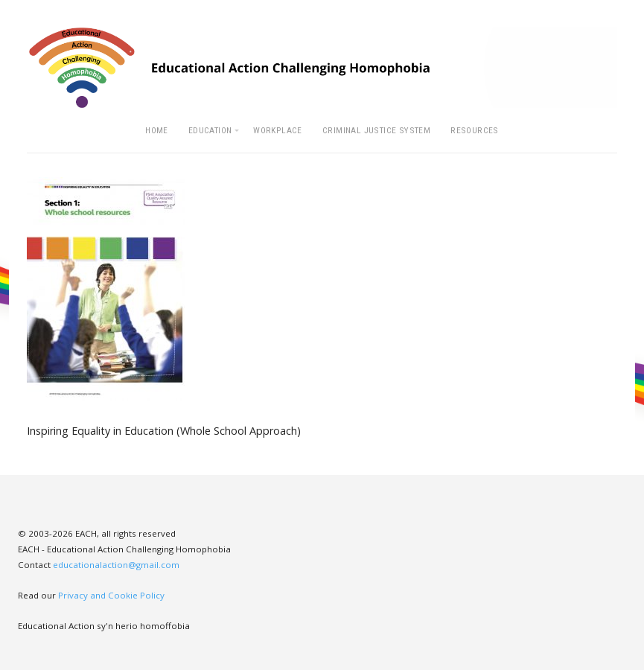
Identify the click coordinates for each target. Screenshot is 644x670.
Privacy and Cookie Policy (111, 595)
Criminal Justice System (376, 130)
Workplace (278, 130)
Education (210, 130)
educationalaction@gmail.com (116, 565)
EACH (322, 67)
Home (157, 130)
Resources (475, 130)
